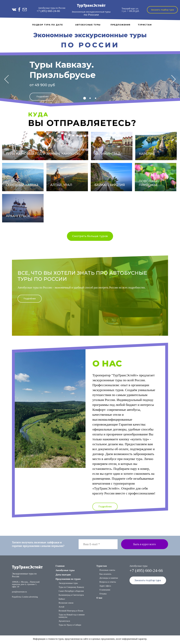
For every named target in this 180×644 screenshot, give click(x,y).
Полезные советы (107, 572)
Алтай (61, 608)
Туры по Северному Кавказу (71, 589)
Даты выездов (63, 576)
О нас (99, 599)
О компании (105, 591)
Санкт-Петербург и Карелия (71, 593)
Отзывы (103, 595)
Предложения (120, 25)
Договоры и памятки (109, 579)
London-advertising (30, 598)
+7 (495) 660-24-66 (48, 11)
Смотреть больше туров (90, 236)
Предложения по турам (68, 581)
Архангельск (64, 622)
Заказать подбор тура (162, 10)
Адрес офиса (105, 587)
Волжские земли (66, 604)
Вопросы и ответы (108, 583)
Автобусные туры (88, 25)
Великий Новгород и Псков (71, 612)
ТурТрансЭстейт (91, 6)
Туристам (145, 25)
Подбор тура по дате (48, 25)
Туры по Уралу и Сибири (70, 626)
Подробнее (43, 96)
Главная (60, 567)
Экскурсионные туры (68, 585)
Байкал (62, 600)
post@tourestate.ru (19, 593)
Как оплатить (105, 576)
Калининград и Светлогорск (71, 596)
